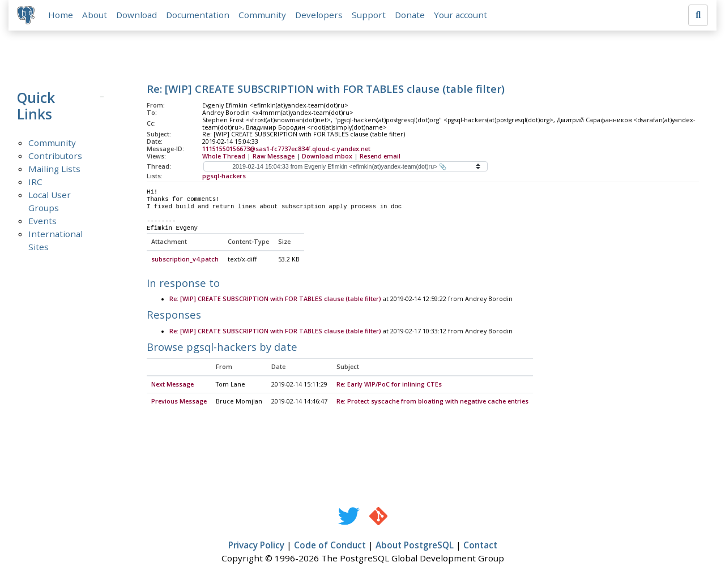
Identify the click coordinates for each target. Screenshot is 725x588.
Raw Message (274, 157)
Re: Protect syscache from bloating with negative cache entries (432, 402)
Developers (319, 15)
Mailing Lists (54, 169)
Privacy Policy (256, 546)
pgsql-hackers (224, 177)
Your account (461, 15)
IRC (35, 182)
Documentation (198, 15)
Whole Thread (224, 157)
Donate (410, 15)
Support (369, 15)
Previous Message (179, 402)
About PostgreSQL (415, 546)
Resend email (380, 157)
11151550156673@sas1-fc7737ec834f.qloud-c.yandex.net (286, 149)
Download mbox (327, 157)
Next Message (172, 385)
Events (42, 221)
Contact (480, 546)
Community (263, 15)
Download (137, 15)
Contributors (55, 156)
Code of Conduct (330, 546)
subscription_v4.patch (185, 260)
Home (61, 15)
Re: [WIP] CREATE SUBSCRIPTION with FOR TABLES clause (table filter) (275, 300)
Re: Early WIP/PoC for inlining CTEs (389, 385)
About (95, 15)
